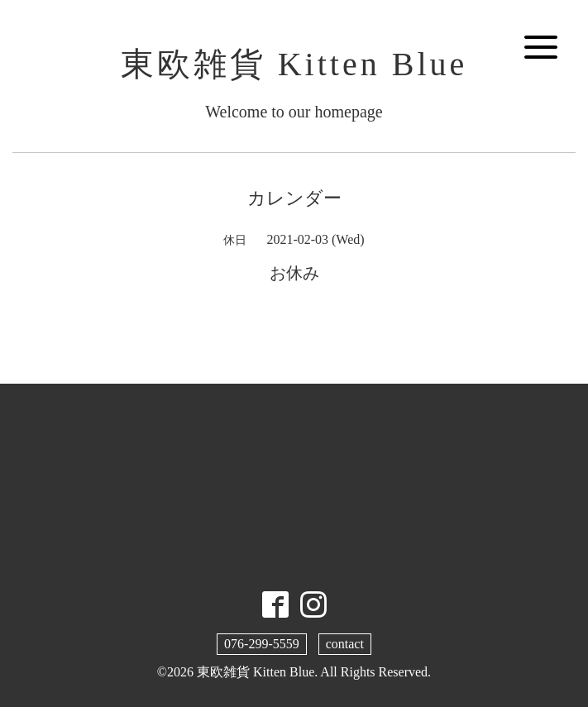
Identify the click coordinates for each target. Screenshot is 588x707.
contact (345, 644)
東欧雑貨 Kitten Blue (294, 64)
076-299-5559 (262, 644)
